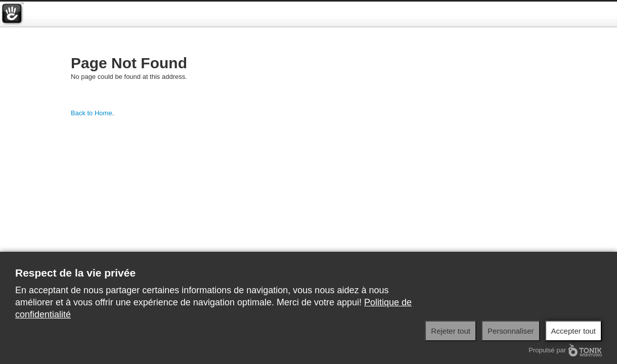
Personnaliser (511, 331)
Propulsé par (565, 350)
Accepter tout (574, 331)
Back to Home (92, 113)
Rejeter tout (451, 331)
